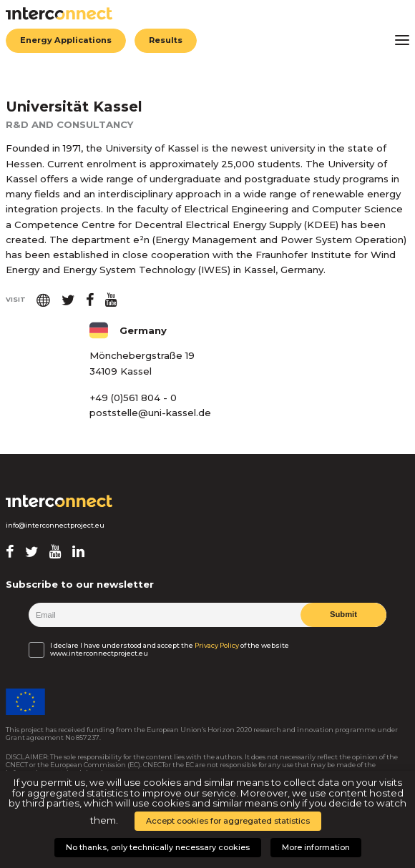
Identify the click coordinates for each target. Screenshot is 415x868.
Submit (343, 615)
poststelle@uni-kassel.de (150, 413)
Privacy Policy (217, 645)
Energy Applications (66, 41)
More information (316, 847)
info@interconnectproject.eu (55, 525)
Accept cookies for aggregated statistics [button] (228, 821)
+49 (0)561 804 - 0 (133, 398)
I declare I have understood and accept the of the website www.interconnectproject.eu (170, 649)
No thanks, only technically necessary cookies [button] (158, 847)
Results (166, 41)
